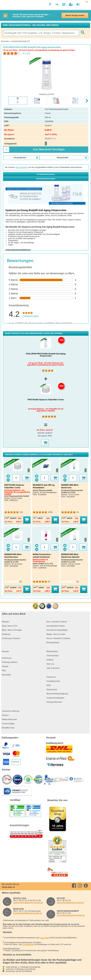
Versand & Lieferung (11, 711)
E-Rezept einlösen (10, 662)
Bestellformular (8, 728)
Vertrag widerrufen (54, 702)
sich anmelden (21, 167)
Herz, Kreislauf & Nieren (57, 622)
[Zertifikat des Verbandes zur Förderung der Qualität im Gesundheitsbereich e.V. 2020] (49, 606)
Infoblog (50, 660)
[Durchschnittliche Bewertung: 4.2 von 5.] (15, 53)
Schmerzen (7, 658)
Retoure (5, 715)
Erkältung (6, 634)
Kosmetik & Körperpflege (57, 630)
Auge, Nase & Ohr (10, 626)
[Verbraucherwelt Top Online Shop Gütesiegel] (55, 606)
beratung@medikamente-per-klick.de (27, 913)
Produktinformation (46, 174)
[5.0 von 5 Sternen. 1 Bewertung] (70, 512)
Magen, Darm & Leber (56, 634)
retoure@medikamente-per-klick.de (70, 903)
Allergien (6, 622)
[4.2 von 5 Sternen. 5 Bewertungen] (49, 371)
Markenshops (52, 651)
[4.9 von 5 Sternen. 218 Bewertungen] (43, 512)
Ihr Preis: (41, 430)
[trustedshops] (42, 606)
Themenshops (53, 656)
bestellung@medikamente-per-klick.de (28, 903)
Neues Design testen (75, 15)
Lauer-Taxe (44, 938)
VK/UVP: (41, 433)
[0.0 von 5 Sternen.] (13, 582)
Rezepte (5, 651)
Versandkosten (28, 944)
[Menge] (6, 150)
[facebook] (75, 886)
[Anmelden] (78, 4)
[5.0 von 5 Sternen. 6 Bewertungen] (42, 582)
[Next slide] (87, 101)
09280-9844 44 (8, 887)
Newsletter (6, 675)
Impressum (51, 677)
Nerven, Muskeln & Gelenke (58, 638)
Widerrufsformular (9, 719)
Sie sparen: (43, 436)
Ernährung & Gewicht (11, 638)
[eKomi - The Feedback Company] (36, 606)
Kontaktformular (53, 681)
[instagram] (81, 886)
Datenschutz (52, 689)
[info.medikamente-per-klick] (86, 886)
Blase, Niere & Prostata (12, 630)
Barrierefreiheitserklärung (57, 694)
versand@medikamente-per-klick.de (71, 915)
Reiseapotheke (53, 642)
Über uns (50, 664)
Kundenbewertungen (46, 179)
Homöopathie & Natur (56, 626)
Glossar (5, 666)
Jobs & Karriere (53, 668)
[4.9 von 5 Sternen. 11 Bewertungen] (49, 417)
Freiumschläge (8, 724)
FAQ (4, 670)
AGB (48, 685)
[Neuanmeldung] (71, 4)
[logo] (4, 5)
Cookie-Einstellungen (55, 698)
